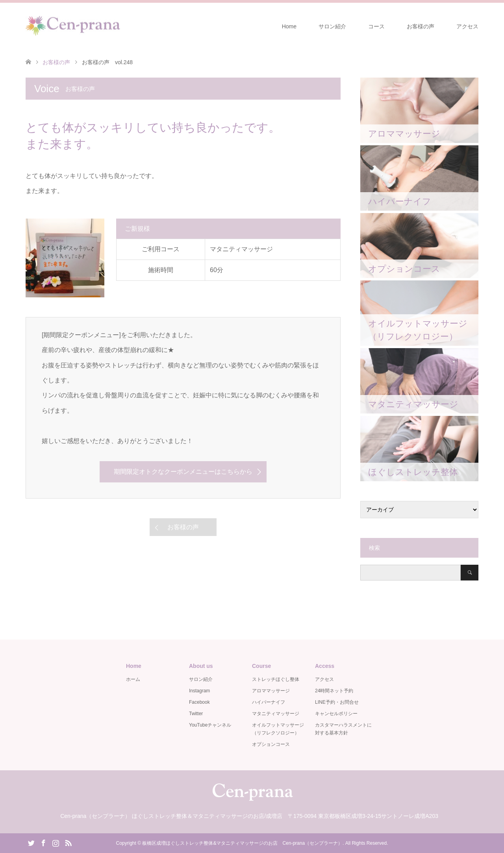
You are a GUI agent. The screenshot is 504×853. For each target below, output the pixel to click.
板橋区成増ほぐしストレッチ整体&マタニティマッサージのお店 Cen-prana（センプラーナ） (242, 843)
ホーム (133, 679)
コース (376, 26)
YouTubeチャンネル (210, 725)
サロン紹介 (332, 26)
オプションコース (271, 744)
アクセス (467, 26)
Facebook (199, 702)
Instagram (199, 691)
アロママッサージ (271, 691)
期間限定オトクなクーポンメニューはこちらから (183, 472)
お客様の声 (421, 26)
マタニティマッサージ (276, 714)
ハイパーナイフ (269, 702)
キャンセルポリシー (336, 714)
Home (289, 26)
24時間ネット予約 (334, 691)
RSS (68, 842)
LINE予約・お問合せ (337, 702)
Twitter (196, 714)
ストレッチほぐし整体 (276, 679)
